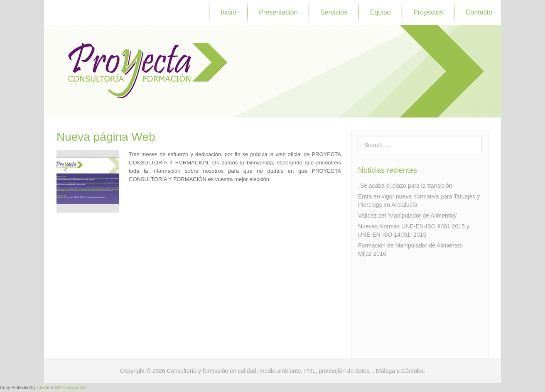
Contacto (479, 12)
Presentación (278, 12)
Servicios (334, 12)
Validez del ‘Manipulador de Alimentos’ (408, 216)
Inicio (228, 12)
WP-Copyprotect (71, 388)
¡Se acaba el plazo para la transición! (406, 186)
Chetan (44, 388)
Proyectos (428, 12)
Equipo (381, 12)
